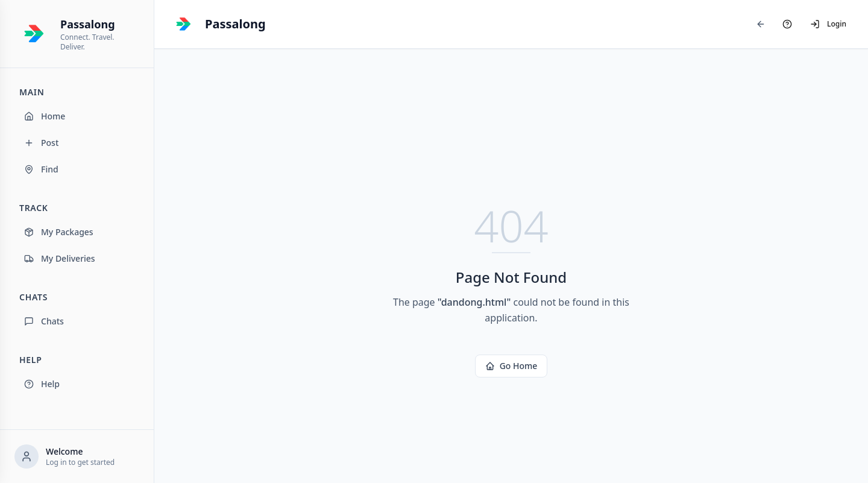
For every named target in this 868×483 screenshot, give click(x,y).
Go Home (511, 366)
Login (828, 24)
